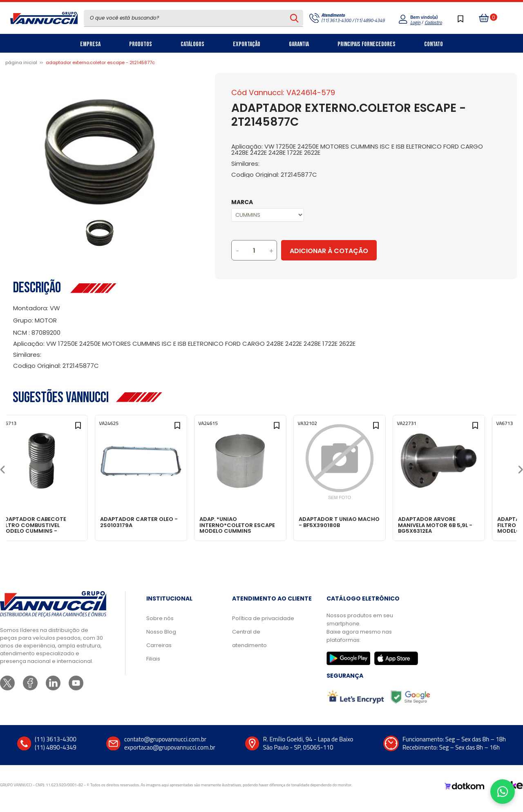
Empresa (90, 44)
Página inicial (21, 62)
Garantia (299, 44)
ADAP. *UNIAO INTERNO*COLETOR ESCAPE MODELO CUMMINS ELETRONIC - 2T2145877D (261, 525)
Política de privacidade (263, 625)
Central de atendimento (249, 645)
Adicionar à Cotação (362, 251)
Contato (434, 44)
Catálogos (192, 44)
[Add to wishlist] (91, 429)
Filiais (153, 666)
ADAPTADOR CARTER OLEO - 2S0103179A (158, 522)
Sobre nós (160, 625)
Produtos (141, 44)
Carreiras (159, 652)
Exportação (247, 44)
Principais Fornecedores (367, 44)
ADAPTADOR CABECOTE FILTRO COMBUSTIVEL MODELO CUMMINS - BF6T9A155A (51, 525)
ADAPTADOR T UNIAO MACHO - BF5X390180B (357, 522)
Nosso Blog (161, 639)
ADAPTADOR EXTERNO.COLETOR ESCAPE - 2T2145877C (100, 62)
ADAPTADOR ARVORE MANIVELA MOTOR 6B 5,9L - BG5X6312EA (465, 525)
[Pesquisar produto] (294, 18)
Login (415, 22)
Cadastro (433, 22)
